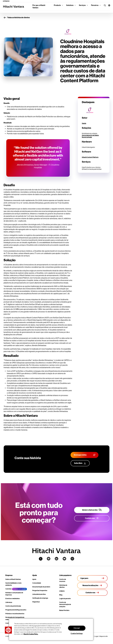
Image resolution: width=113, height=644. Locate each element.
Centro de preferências (13, 606)
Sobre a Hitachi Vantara (13, 579)
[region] (51, 629)
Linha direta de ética (39, 594)
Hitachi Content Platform (90, 157)
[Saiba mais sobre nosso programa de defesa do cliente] (80, 463)
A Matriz (62, 591)
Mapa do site (104, 636)
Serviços (82, 5)
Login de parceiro (65, 599)
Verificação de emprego (40, 598)
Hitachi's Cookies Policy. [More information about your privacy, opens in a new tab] (31, 634)
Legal (96, 636)
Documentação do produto (41, 587)
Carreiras (9, 589)
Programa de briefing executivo (16, 610)
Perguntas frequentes (40, 591)
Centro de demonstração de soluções (65, 604)
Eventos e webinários (13, 599)
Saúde (84, 123)
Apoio (34, 579)
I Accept (77, 628)
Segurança (36, 602)
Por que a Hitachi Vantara (39, 6)
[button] (108, 5)
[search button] (104, 5)
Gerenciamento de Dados (90, 135)
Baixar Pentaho (64, 610)
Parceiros (95, 5)
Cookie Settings (77, 634)
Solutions (70, 5)
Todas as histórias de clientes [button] (17, 18)
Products (57, 5)
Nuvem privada (87, 137)
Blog (61, 595)
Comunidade (37, 583)
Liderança (9, 602)
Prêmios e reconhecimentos (15, 614)
